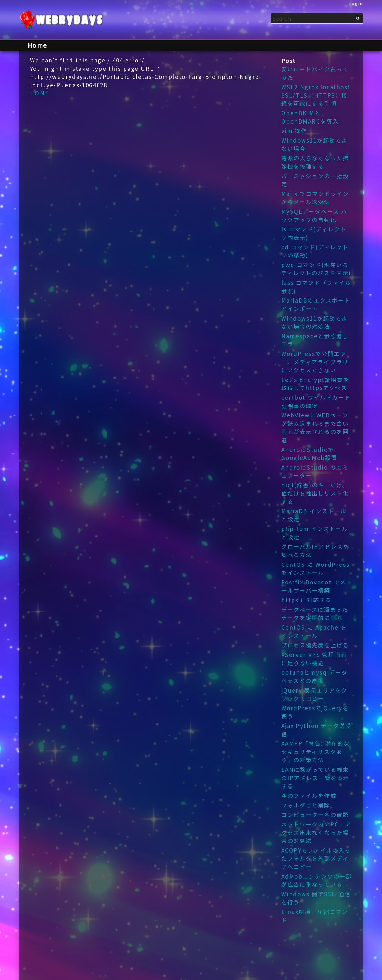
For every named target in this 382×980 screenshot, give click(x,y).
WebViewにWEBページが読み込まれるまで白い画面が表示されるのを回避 (315, 427)
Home (37, 45)
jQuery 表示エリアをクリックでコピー (314, 694)
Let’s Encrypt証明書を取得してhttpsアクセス (315, 384)
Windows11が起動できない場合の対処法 (315, 322)
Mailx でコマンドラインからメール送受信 (315, 198)
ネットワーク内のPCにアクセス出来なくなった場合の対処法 (316, 832)
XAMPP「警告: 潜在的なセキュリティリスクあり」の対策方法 (316, 751)
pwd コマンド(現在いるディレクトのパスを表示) (316, 269)
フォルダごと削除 (306, 805)
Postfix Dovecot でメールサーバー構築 (314, 586)
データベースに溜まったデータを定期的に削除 (315, 614)
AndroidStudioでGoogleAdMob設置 (309, 454)
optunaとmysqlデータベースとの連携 (315, 676)
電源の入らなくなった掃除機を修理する (315, 162)
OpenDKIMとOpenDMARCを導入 (310, 117)
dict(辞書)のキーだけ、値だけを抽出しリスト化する (315, 493)
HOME (39, 93)
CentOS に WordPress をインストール (315, 569)
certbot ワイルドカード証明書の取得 (316, 401)
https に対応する (306, 600)
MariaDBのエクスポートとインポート (316, 304)
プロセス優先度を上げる (315, 645)
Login (356, 3)
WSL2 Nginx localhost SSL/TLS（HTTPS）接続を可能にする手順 (316, 95)
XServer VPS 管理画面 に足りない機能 (314, 659)
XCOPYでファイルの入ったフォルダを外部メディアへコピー (316, 858)
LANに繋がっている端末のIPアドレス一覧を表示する (315, 778)
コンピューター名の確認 (315, 814)
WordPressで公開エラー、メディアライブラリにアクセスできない (315, 362)
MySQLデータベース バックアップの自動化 (314, 215)
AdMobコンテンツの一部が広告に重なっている (317, 880)
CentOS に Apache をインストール (314, 631)
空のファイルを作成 (309, 795)
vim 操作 (294, 131)
